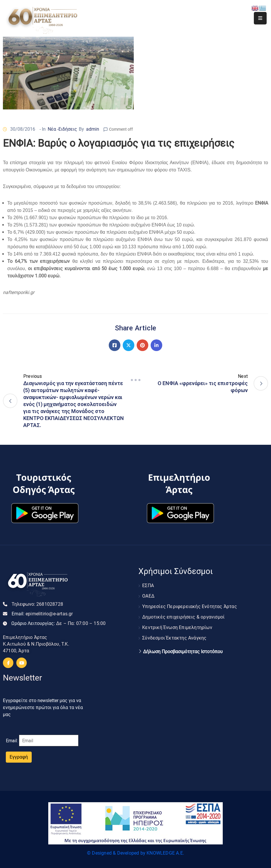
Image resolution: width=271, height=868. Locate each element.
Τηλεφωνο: (37, 604)
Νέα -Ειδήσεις (62, 129)
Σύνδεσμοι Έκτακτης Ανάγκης (174, 638)
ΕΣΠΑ (148, 586)
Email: (42, 614)
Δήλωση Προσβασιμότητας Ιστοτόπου (183, 652)
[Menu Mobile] (260, 18)
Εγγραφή (19, 757)
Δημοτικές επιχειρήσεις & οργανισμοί (183, 617)
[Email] (49, 741)
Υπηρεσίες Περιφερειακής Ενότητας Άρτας (190, 606)
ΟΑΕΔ (148, 596)
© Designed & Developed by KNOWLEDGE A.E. (135, 853)
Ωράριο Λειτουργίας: (58, 623)
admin (93, 129)
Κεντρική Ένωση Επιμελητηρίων (177, 627)
